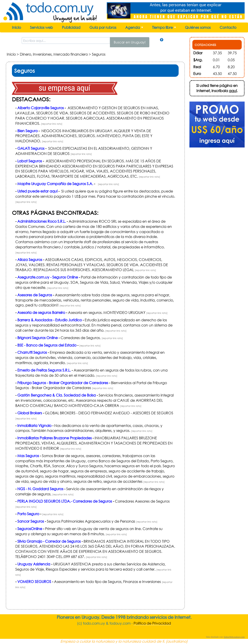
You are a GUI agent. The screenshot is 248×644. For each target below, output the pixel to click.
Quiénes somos (198, 27)
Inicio (16, 27)
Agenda (135, 28)
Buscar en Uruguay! (130, 42)
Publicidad (71, 27)
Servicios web (41, 27)
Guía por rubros (103, 27)
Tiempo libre (164, 28)
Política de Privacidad (152, 623)
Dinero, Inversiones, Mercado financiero (54, 54)
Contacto (228, 27)
